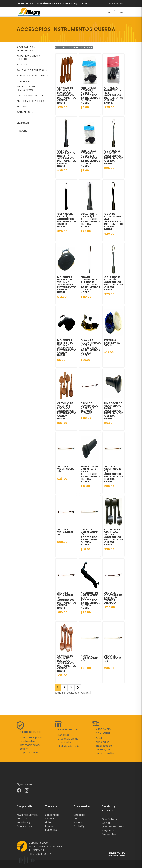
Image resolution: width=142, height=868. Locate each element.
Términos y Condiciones (24, 824)
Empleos (22, 819)
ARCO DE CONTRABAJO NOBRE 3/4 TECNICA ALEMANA (113, 598)
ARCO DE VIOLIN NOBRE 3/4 (66, 469)
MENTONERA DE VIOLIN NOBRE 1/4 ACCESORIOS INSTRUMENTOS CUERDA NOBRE (90, 95)
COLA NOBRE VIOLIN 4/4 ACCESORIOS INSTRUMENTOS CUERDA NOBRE (90, 220)
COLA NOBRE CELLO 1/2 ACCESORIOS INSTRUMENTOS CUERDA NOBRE (114, 157)
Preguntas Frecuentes (109, 832)
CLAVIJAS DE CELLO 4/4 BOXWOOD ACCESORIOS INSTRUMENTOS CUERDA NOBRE (67, 95)
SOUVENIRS (25, 112)
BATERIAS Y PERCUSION (32, 76)
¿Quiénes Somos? (28, 815)
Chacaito (51, 819)
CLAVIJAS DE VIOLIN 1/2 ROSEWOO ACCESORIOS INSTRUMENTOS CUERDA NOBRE (67, 663)
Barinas (50, 826)
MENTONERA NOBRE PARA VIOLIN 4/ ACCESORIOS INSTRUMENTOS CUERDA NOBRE (67, 285)
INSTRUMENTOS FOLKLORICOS (26, 88)
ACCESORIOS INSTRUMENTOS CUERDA (74, 48)
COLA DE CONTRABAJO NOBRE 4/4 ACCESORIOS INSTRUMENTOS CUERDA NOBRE (67, 158)
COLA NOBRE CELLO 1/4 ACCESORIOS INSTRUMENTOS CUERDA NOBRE (114, 283)
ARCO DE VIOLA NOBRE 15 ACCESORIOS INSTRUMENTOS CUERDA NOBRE (67, 600)
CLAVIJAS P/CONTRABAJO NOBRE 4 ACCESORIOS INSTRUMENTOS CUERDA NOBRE (91, 348)
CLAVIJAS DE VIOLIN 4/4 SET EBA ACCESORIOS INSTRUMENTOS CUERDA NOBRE (114, 537)
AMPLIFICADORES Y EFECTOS (28, 57)
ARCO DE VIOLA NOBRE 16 (65, 532)
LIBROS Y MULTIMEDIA (31, 95)
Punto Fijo (51, 830)
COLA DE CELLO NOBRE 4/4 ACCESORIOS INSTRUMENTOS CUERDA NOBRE (114, 221)
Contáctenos (110, 819)
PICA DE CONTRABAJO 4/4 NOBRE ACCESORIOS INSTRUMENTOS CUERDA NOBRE (90, 285)
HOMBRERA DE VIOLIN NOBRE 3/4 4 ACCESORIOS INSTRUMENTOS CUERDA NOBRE (90, 600)
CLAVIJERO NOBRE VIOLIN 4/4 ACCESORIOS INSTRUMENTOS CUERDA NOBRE (114, 95)
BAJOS (22, 64)
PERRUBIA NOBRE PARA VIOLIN (112, 343)
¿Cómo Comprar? (113, 827)
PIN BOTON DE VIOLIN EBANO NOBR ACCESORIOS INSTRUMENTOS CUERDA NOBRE (114, 411)
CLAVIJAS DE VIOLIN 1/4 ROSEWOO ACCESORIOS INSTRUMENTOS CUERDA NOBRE (67, 411)
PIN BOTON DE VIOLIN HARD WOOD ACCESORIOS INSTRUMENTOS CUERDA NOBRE (90, 474)
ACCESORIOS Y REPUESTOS (26, 49)
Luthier (106, 823)
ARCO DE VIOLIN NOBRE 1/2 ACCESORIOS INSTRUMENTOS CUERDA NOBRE (114, 474)
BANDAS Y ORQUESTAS (32, 70)
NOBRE (23, 131)
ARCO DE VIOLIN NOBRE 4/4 (89, 658)
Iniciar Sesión (116, 3)
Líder (48, 822)
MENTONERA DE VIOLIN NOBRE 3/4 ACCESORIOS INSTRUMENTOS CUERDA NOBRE (90, 158)
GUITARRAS (25, 81)
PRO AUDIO (25, 107)
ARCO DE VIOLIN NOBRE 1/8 (113, 658)
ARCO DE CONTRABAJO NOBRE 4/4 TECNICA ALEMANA (90, 408)
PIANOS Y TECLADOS (30, 101)
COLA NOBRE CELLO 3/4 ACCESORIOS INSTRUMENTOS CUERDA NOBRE (67, 220)
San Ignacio (52, 815)
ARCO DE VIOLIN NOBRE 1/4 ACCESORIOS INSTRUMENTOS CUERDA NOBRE (90, 537)
